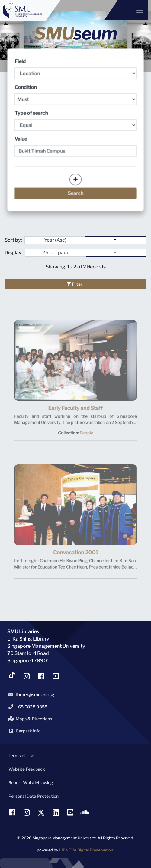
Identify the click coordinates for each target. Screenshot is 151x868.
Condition (75, 95)
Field (75, 69)
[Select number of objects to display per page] (116, 253)
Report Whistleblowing (31, 783)
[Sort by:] (116, 240)
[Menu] (126, 10)
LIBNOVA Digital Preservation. (87, 850)
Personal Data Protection (34, 796)
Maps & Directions (29, 719)
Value (21, 139)
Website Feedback (27, 769)
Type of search (75, 121)
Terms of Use (21, 755)
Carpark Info (23, 731)
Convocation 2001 (76, 556)
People (85, 435)
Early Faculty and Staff (75, 412)
